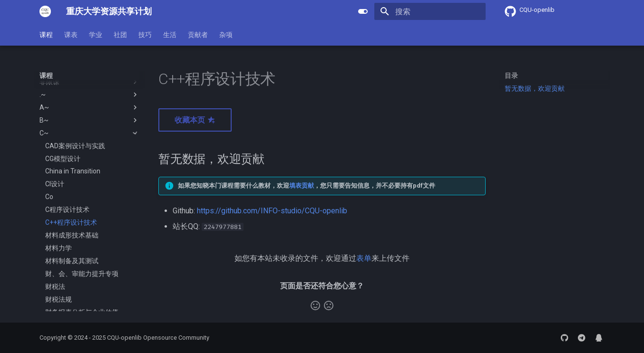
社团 (120, 35)
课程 (46, 35)
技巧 (145, 35)
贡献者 (198, 35)
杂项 (226, 35)
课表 (71, 35)
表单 (364, 258)
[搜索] (430, 11)
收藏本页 (195, 120)
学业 (96, 35)
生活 (170, 35)
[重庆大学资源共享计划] (45, 11)
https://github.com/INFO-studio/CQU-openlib (272, 211)
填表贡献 (302, 186)
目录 (511, 76)
